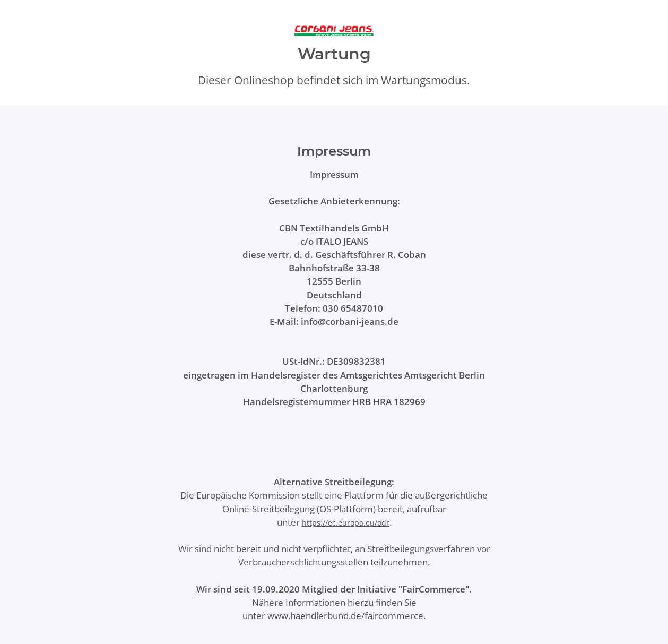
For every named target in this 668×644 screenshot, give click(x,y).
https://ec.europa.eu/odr (346, 523)
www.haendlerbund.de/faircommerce (345, 616)
